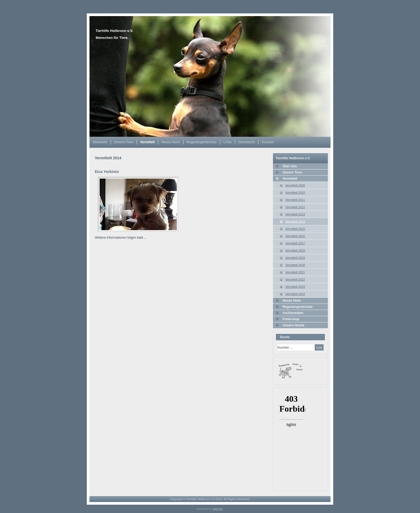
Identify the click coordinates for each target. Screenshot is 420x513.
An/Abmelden (293, 313)
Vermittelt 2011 (295, 200)
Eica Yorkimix (107, 172)
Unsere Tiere (124, 142)
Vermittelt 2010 (295, 193)
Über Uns (290, 166)
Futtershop (291, 319)
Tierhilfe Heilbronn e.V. (114, 31)
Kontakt (268, 142)
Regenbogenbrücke (202, 142)
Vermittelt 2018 (295, 250)
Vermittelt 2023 (295, 287)
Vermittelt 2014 (295, 222)
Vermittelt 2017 (295, 243)
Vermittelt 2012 (295, 207)
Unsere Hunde (293, 325)
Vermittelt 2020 (295, 265)
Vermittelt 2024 (295, 294)
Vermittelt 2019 (295, 258)
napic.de (217, 509)
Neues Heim (171, 142)
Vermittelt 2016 (295, 236)
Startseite (100, 142)
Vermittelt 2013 (295, 214)
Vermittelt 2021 (295, 272)
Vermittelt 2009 (295, 185)
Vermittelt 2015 (295, 229)
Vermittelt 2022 (295, 279)
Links (228, 142)
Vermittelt (147, 142)
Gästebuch (247, 142)
